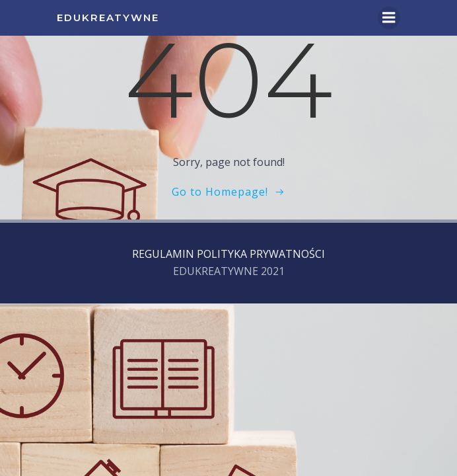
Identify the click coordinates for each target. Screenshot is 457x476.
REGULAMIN (163, 254)
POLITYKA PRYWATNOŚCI (261, 254)
